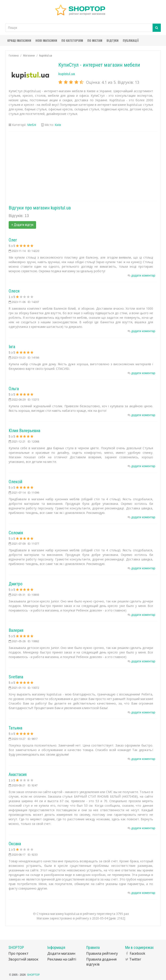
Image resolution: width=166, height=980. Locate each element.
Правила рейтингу (102, 953)
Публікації (131, 40)
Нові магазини (46, 40)
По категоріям (72, 40)
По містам (95, 40)
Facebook (137, 953)
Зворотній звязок (23, 959)
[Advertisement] (83, 166)
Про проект (18, 953)
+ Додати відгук (22, 225)
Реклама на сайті (62, 959)
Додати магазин (61, 953)
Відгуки (113, 40)
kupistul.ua (67, 74)
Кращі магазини (19, 40)
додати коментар (143, 275)
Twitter (135, 959)
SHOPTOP (33, 975)
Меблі (32, 125)
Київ (58, 125)
